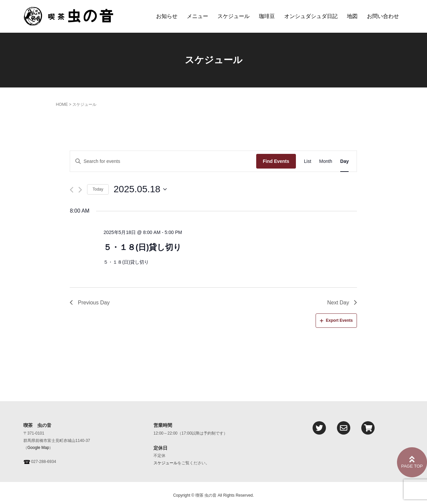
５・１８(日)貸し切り (142, 247)
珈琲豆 (267, 16)
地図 (352, 16)
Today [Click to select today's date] (98, 189)
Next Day (342, 303)
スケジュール (234, 16)
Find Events (276, 161)
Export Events (336, 320)
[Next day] (80, 190)
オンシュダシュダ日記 (311, 16)
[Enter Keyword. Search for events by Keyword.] (163, 161)
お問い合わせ (383, 16)
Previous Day (90, 303)
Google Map (38, 448)
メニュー (197, 16)
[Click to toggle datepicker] (140, 189)
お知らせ (167, 16)
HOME (62, 104)
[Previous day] (72, 190)
